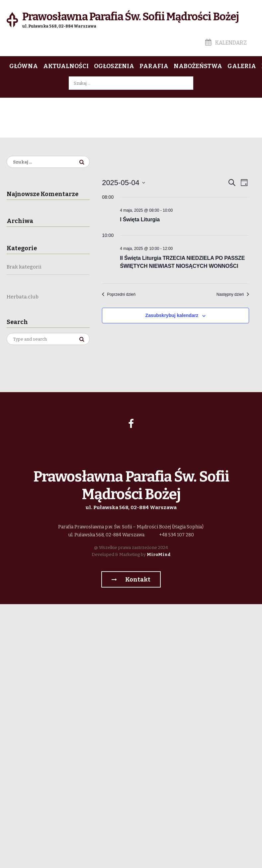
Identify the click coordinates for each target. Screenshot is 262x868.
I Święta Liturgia (140, 219)
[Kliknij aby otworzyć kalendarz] (124, 183)
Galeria (242, 66)
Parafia (154, 66)
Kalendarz (226, 43)
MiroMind (159, 554)
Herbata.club (23, 297)
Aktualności (66, 66)
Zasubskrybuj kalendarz (172, 315)
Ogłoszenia (114, 66)
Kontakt (131, 580)
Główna (24, 66)
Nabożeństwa (198, 66)
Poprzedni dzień (119, 294)
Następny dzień (233, 294)
